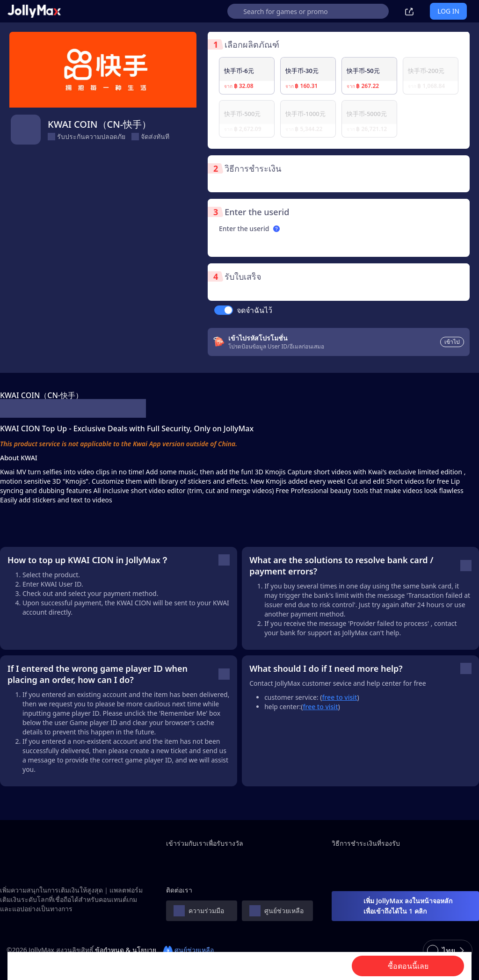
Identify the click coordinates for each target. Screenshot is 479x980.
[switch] (224, 310)
